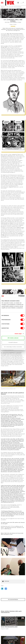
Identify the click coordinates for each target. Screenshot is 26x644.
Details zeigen (18, 334)
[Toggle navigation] (2, 3)
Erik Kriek (7, 581)
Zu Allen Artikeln (13, 599)
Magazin (3, 7)
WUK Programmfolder (9, 627)
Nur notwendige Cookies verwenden (13, 347)
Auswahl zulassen (13, 342)
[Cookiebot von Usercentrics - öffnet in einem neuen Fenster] (19, 296)
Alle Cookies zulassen (13, 338)
